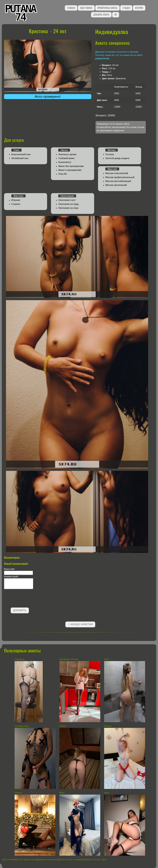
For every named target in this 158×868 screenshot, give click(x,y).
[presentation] (25, 599)
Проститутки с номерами (72, 860)
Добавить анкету (101, 15)
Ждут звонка (86, 8)
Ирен (107, 793)
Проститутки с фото (97, 860)
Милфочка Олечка (69, 659)
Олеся (63, 726)
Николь (18, 793)
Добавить (20, 610)
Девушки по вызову (48, 860)
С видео (126, 8)
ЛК (116, 15)
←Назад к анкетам (80, 624)
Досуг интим (9, 860)
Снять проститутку (26, 860)
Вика (62, 793)
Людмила (20, 659)
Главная (71, 8)
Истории (139, 8)
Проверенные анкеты (107, 8)
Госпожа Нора (22, 726)
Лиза (107, 659)
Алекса (108, 726)
